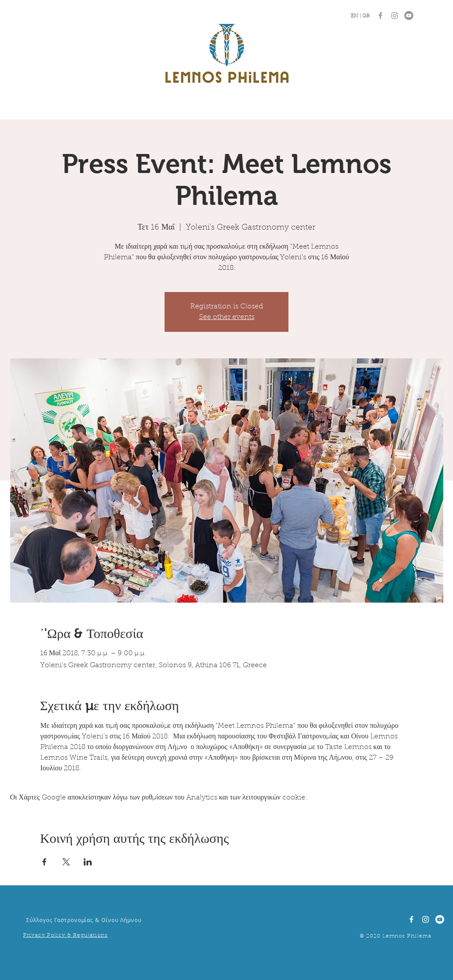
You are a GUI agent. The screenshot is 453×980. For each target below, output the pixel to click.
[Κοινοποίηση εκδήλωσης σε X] (66, 862)
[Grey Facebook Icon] (380, 15)
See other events (227, 317)
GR (366, 16)
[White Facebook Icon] (411, 919)
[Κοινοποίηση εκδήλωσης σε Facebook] (44, 862)
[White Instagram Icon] (426, 919)
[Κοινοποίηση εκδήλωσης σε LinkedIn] (88, 862)
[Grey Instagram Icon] (395, 15)
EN (355, 16)
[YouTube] (409, 15)
